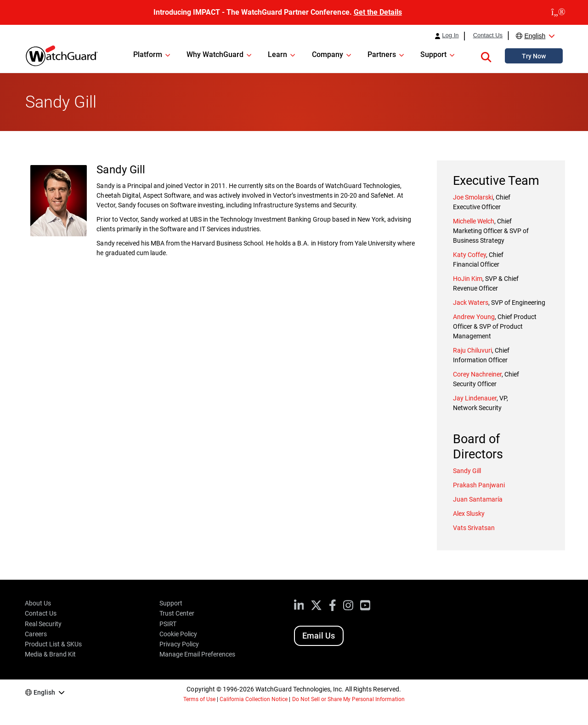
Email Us (319, 636)
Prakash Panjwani (479, 485)
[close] (558, 12)
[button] (486, 56)
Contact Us (488, 35)
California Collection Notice (254, 699)
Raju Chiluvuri (472, 350)
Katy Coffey (469, 255)
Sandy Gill (467, 471)
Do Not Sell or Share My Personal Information (349, 699)
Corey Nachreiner (477, 374)
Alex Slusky (469, 514)
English (535, 36)
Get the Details (378, 12)
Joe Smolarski (473, 197)
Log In (450, 35)
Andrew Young (474, 317)
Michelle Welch (474, 221)
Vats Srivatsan (474, 528)
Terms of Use (199, 699)
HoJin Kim (468, 279)
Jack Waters (471, 303)
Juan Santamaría (478, 499)
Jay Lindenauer (475, 398)
